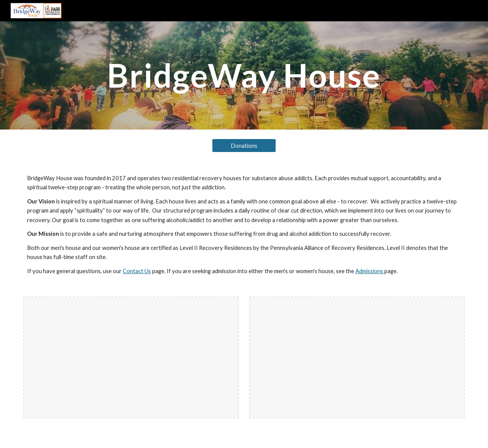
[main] (244, 75)
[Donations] (244, 146)
